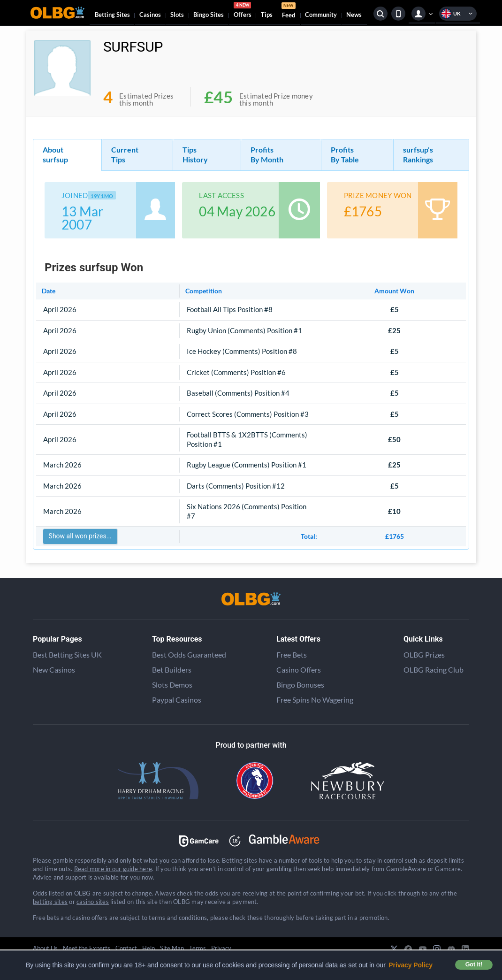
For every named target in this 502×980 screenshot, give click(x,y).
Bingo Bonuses (300, 685)
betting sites (50, 902)
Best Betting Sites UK (67, 655)
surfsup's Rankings (418, 154)
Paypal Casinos (177, 700)
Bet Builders (172, 670)
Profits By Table (345, 154)
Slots (177, 15)
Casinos (150, 15)
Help (148, 948)
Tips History (195, 154)
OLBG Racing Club (434, 670)
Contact (126, 948)
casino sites (93, 902)
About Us (45, 948)
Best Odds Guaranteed (189, 655)
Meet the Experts (87, 948)
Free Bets (292, 655)
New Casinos (54, 670)
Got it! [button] (474, 965)
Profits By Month (267, 154)
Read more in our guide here (113, 869)
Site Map (172, 948)
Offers (243, 11)
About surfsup (55, 154)
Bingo (209, 15)
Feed (289, 11)
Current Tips (125, 154)
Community (321, 15)
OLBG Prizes (424, 655)
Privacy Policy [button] (411, 965)
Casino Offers (299, 670)
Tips (267, 15)
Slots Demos (172, 685)
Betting (112, 15)
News (354, 15)
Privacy (221, 948)
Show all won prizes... (80, 536)
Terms (198, 948)
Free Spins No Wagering (315, 700)
